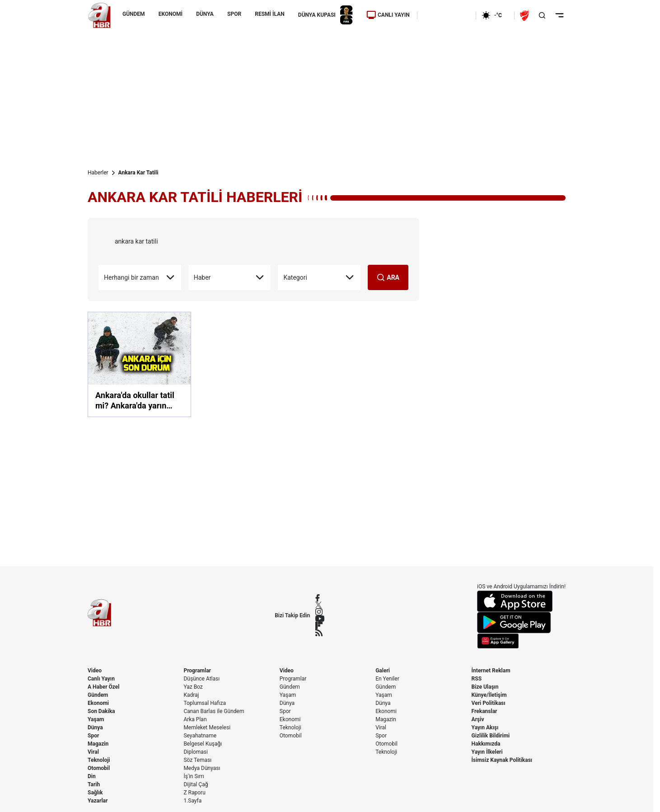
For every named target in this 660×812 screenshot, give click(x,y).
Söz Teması (197, 760)
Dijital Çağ (196, 784)
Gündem (98, 695)
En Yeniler (387, 679)
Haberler (98, 173)
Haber (230, 277)
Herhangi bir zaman (140, 277)
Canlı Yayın (101, 679)
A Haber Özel (104, 687)
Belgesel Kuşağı (203, 744)
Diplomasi (195, 752)
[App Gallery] (521, 641)
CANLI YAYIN (388, 15)
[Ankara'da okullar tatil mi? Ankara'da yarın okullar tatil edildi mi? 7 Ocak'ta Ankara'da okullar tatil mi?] (139, 364)
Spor (93, 736)
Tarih (94, 784)
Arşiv (478, 719)
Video (95, 671)
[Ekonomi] (447, 15)
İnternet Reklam (491, 671)
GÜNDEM (134, 14)
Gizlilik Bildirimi (491, 736)
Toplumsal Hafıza (205, 703)
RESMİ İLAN (269, 14)
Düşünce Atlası (201, 679)
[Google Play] (521, 623)
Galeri (383, 671)
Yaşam (96, 719)
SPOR (234, 14)
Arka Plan (195, 719)
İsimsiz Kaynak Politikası (502, 760)
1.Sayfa (192, 801)
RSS (477, 679)
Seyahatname (200, 736)
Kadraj (191, 695)
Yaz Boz (193, 687)
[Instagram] (320, 612)
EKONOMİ (171, 14)
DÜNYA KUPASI (325, 15)
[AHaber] (495, 15)
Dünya (95, 728)
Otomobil (99, 768)
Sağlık (95, 793)
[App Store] (521, 601)
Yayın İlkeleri (487, 752)
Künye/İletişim (489, 695)
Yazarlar (98, 801)
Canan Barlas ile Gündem (214, 711)
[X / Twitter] (320, 605)
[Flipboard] (320, 625)
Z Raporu (194, 793)
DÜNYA (205, 14)
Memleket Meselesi (207, 728)
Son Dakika (101, 711)
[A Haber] (99, 15)
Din (92, 776)
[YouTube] (320, 619)
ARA (388, 277)
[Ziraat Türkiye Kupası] (525, 15)
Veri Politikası (489, 703)
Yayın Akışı (485, 728)
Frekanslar (484, 711)
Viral (93, 752)
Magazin (98, 744)
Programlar (197, 671)
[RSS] (320, 633)
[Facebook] (320, 598)
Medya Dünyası (202, 768)
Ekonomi (98, 703)
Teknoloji (99, 760)
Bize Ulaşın (485, 687)
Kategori (319, 277)
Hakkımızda (486, 744)
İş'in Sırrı (194, 776)
